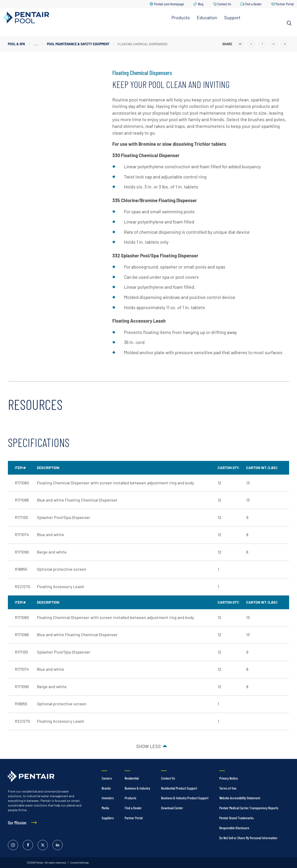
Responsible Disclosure (234, 828)
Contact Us (224, 4)
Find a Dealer (253, 4)
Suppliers (108, 818)
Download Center (172, 808)
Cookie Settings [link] (79, 862)
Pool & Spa (16, 44)
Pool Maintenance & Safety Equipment (78, 44)
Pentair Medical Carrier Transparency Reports (249, 808)
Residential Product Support (179, 788)
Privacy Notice (229, 778)
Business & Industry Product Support (185, 798)
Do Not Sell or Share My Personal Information (248, 838)
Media (105, 808)
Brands (106, 788)
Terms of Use (228, 788)
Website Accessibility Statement (240, 798)
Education (207, 17)
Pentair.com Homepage (169, 4)
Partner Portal (285, 4)
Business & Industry (137, 788)
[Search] (289, 23)
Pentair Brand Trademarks (236, 818)
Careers (107, 778)
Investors (108, 798)
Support (232, 17)
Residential (132, 778)
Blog (201, 4)
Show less (148, 746)
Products (181, 17)
